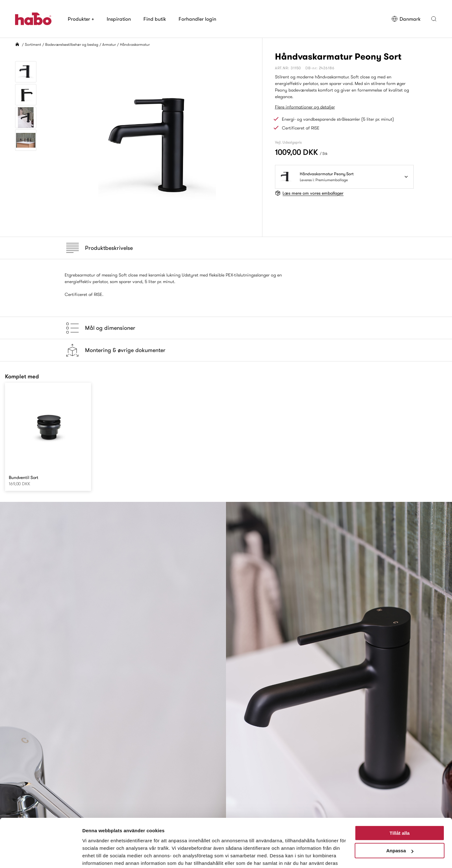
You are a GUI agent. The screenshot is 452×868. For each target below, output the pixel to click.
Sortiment (33, 44)
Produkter (81, 19)
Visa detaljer (96, 856)
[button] (434, 19)
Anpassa (400, 818)
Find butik (155, 19)
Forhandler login (197, 19)
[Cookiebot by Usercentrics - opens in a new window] (41, 856)
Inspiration (119, 19)
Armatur (109, 44)
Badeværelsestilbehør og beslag (72, 44)
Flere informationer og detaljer (305, 107)
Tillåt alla (400, 801)
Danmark (406, 19)
